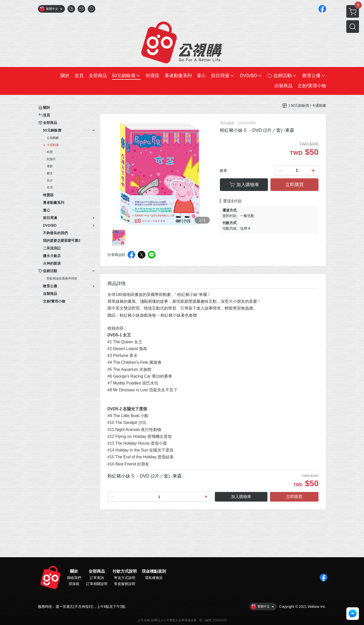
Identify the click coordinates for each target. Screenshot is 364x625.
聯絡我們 (74, 578)
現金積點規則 (154, 571)
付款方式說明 (125, 571)
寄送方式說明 (125, 578)
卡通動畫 (53, 145)
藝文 (50, 173)
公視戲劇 (53, 138)
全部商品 (97, 571)
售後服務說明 (125, 584)
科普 (50, 152)
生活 (50, 187)
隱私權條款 (154, 578)
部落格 (74, 584)
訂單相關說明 (97, 584)
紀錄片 (51, 159)
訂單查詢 (97, 578)
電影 (50, 166)
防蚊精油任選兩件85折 (62, 278)
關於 (74, 571)
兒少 (50, 180)
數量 (223, 170)
